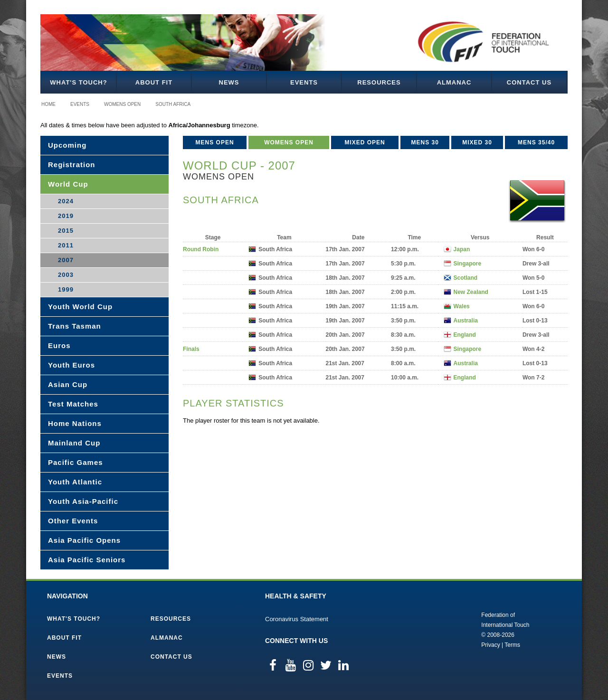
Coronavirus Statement (297, 619)
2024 (66, 201)
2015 (66, 231)
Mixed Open (365, 142)
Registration (72, 165)
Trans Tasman (75, 326)
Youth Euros (71, 365)
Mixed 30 (477, 142)
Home (48, 104)
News (229, 82)
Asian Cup (68, 384)
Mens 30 (425, 142)
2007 (66, 260)
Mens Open (215, 142)
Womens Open (122, 104)
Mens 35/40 (536, 142)
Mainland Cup (74, 443)
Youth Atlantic (75, 482)
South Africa (173, 104)
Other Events (73, 521)
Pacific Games (76, 462)
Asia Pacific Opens (84, 540)
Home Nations (75, 423)
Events (304, 82)
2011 (66, 245)
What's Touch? (78, 82)
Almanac (454, 82)
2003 (66, 275)
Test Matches (73, 404)
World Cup (68, 184)
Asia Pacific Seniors (87, 560)
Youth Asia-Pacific (83, 501)
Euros (59, 345)
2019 (66, 216)
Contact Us (529, 82)
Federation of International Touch (442, 629)
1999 (66, 289)
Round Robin (201, 249)
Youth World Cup (80, 307)
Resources (379, 82)
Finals (191, 349)
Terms (512, 645)
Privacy (490, 645)
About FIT (154, 82)
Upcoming (67, 145)
